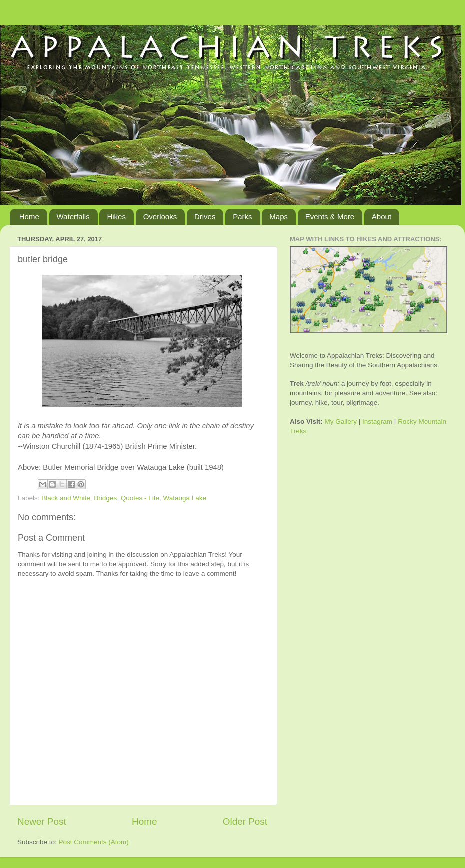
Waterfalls (73, 216)
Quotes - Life (140, 498)
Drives (205, 216)
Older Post (245, 822)
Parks (242, 216)
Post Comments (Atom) (94, 842)
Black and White (66, 498)
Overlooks (160, 216)
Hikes (116, 216)
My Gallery (341, 421)
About (382, 216)
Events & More (330, 216)
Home (29, 216)
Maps (279, 216)
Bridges (105, 498)
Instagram (377, 421)
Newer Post (42, 822)
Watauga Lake (185, 498)
